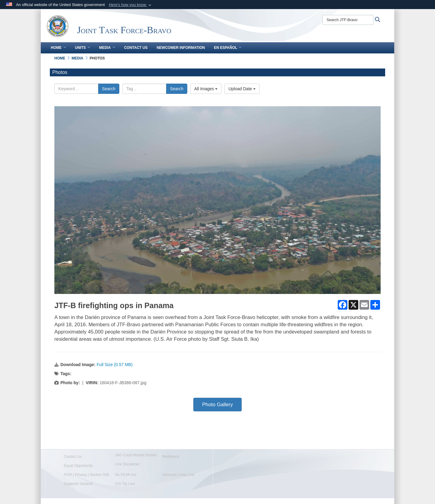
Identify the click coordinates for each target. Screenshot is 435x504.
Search (109, 89)
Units (82, 48)
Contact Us (136, 48)
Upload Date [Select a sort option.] (242, 89)
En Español (228, 48)
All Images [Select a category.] (206, 89)
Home (58, 48)
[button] (131, 5)
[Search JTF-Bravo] (348, 20)
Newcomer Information (181, 48)
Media (107, 48)
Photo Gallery (217, 405)
